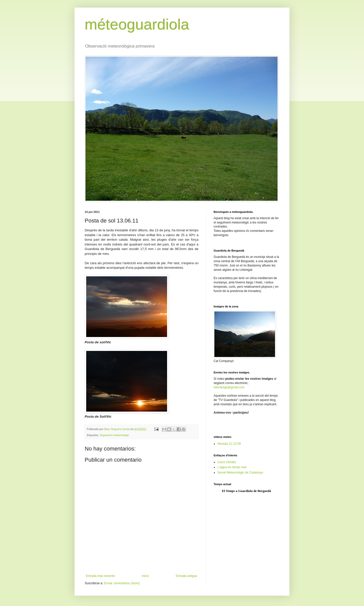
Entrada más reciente (100, 576)
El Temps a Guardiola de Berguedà (247, 491)
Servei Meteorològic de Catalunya (240, 473)
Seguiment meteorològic (114, 435)
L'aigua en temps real (232, 467)
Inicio (145, 576)
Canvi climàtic (227, 462)
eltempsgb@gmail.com (229, 387)
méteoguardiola (137, 24)
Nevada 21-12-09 (229, 444)
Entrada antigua (186, 576)
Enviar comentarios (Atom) (122, 583)
